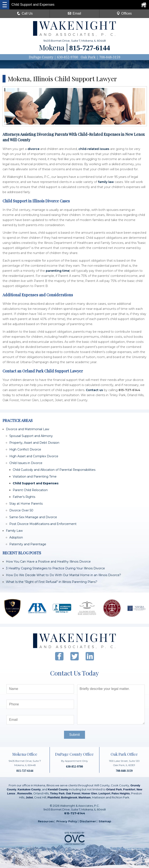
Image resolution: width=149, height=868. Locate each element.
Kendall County (58, 789)
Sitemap (105, 821)
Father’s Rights (24, 497)
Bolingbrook (69, 797)
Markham (85, 797)
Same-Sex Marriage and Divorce (33, 517)
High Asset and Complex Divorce (34, 456)
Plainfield (54, 797)
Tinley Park (57, 793)
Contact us (94, 390)
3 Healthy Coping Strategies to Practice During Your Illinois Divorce (55, 568)
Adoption (16, 537)
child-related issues (94, 149)
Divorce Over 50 (21, 510)
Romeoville (25, 793)
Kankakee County (29, 789)
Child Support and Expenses (36, 483)
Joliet (29, 797)
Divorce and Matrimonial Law (28, 429)
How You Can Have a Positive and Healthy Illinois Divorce (48, 562)
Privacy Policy (67, 821)
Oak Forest (73, 793)
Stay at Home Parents (26, 504)
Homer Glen (89, 793)
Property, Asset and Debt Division (34, 443)
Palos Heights (121, 793)
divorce (33, 149)
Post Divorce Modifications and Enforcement (43, 524)
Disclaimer (88, 821)
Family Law (14, 531)
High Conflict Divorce (25, 449)
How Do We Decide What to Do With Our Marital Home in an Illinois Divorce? (63, 575)
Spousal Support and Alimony (31, 436)
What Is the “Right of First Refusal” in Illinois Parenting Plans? (52, 582)
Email (74, 13)
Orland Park (114, 789)
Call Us (25, 13)
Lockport (104, 793)
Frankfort (129, 789)
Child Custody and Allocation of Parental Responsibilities (54, 470)
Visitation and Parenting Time (35, 477)
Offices (124, 13)
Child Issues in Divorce (26, 463)
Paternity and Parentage (28, 544)
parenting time (58, 271)
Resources (46, 821)
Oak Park (88, 57)
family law (106, 182)
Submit (75, 735)
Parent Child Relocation (30, 490)
